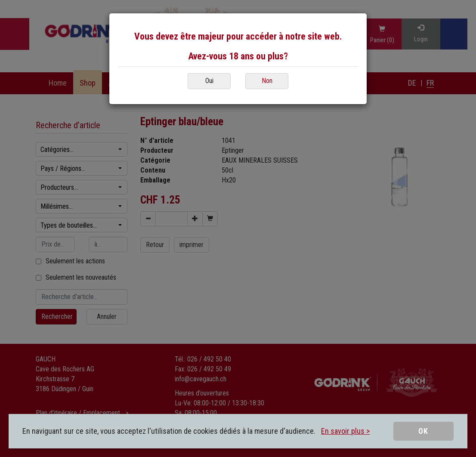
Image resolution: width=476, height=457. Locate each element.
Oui (209, 81)
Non (267, 81)
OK (423, 431)
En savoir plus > (345, 431)
